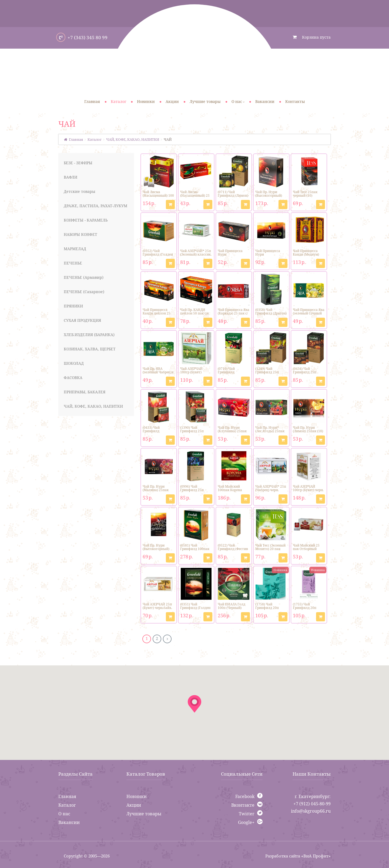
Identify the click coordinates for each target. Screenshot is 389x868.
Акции (134, 805)
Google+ (246, 822)
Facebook (245, 796)
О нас (64, 814)
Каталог (67, 805)
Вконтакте (243, 805)
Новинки (137, 796)
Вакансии (69, 822)
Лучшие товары (144, 814)
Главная (67, 796)
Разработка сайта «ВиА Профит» (298, 856)
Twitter (247, 814)
